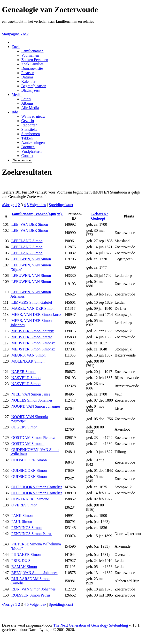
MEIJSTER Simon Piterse (32, 337)
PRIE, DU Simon (25, 561)
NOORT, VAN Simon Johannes (36, 406)
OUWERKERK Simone (30, 499)
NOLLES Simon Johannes (32, 400)
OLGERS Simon (24, 427)
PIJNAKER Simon (26, 555)
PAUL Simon (22, 522)
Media (17, 95)
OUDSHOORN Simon (29, 460)
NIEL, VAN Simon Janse (31, 394)
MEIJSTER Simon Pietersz (33, 331)
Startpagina (11, 34)
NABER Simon (23, 372)
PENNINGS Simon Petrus (32, 534)
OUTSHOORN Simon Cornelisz (37, 487)
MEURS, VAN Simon (28, 355)
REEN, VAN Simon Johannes (35, 573)
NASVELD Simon (26, 378)
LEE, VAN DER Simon (30, 224)
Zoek (25, 34)
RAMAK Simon (24, 567)
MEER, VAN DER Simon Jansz (36, 314)
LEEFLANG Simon (27, 241)
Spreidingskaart (61, 205)
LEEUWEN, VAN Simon (31, 259)
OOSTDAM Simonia (28, 444)
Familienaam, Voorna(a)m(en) (37, 214)
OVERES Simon (24, 505)
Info (15, 112)
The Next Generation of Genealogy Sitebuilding (91, 625)
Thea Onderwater (61, 638)
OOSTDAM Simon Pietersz (33, 438)
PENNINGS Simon (27, 528)
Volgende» (38, 205)
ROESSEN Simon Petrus (31, 595)
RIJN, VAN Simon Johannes (34, 589)
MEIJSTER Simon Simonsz (33, 343)
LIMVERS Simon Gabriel (32, 302)
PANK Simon (22, 516)
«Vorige (8, 205)
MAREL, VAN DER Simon (33, 308)
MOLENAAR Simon (28, 361)
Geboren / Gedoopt (99, 216)
